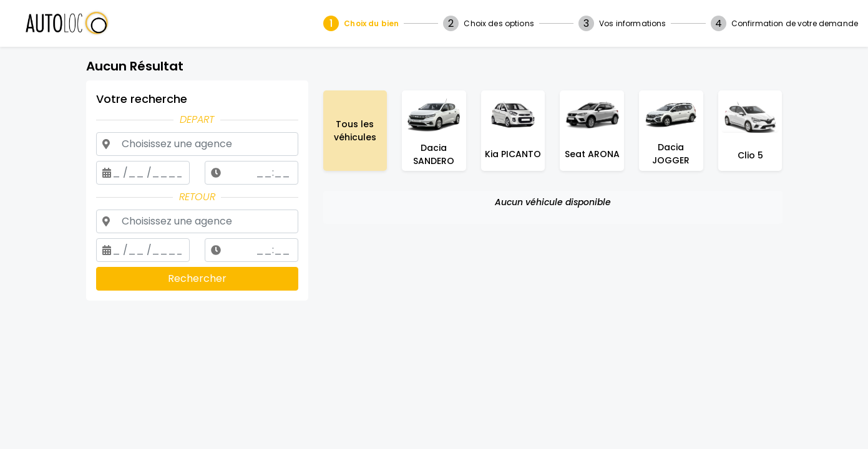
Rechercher (197, 278)
